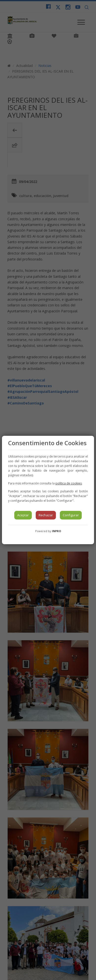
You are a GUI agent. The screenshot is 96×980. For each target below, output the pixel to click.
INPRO (56, 531)
